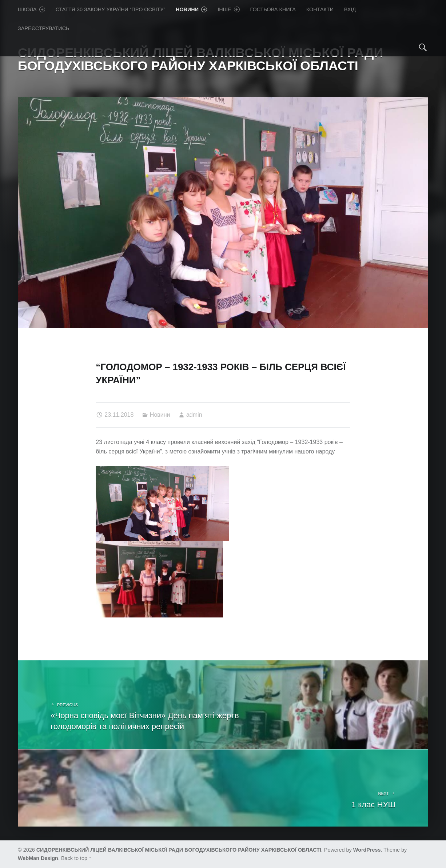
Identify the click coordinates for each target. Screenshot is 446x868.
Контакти (320, 9)
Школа (31, 9)
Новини (191, 9)
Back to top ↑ (76, 858)
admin (194, 415)
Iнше (229, 9)
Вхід (350, 9)
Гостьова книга (273, 9)
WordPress (367, 850)
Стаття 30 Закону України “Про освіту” (111, 9)
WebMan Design (38, 858)
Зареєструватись (44, 28)
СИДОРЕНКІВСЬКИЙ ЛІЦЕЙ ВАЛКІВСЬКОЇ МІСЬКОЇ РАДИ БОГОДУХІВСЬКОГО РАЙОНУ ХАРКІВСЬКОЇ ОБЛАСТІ (179, 850)
